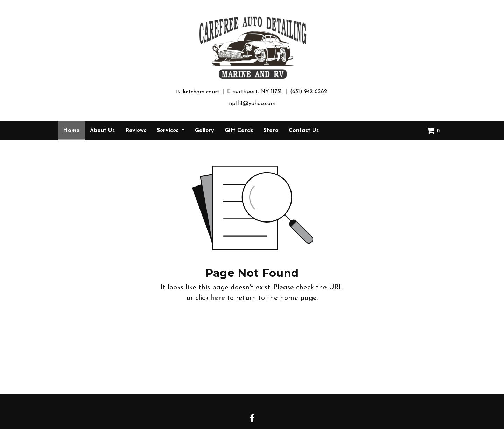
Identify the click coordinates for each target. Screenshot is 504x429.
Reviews (136, 131)
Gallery (205, 131)
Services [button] (169, 131)
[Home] (252, 47)
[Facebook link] (252, 419)
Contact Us (304, 131)
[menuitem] (71, 131)
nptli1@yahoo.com (252, 104)
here (218, 298)
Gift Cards (239, 131)
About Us (102, 131)
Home (74, 128)
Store (271, 131)
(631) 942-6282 (309, 92)
